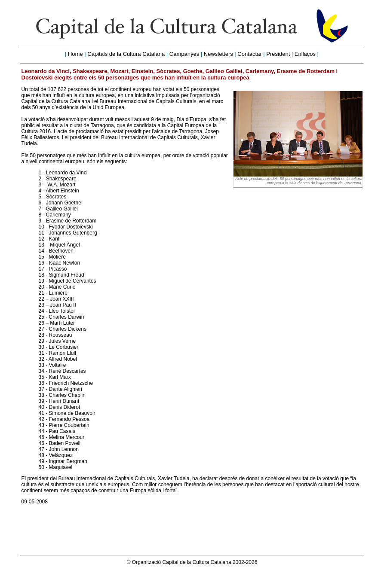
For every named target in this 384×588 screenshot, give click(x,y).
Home (75, 54)
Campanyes (184, 54)
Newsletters (218, 54)
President (278, 54)
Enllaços (305, 54)
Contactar (249, 54)
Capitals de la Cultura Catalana (126, 54)
